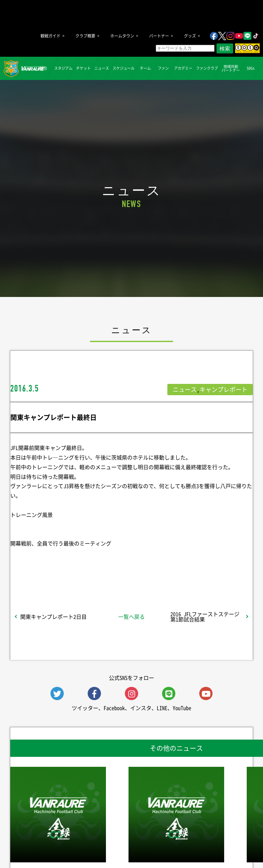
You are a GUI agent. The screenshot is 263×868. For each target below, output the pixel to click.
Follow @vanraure (199, 570)
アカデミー (183, 68)
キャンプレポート (223, 389)
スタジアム (63, 68)
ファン (163, 68)
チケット (83, 68)
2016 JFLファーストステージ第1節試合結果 (205, 616)
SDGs (250, 68)
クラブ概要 (85, 36)
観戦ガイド (50, 36)
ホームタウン (122, 36)
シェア (51, 570)
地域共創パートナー (231, 68)
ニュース (102, 68)
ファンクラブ (207, 68)
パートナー (159, 36)
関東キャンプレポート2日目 (53, 616)
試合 (43, 68)
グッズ (190, 36)
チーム (145, 68)
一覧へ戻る (131, 616)
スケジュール (124, 68)
